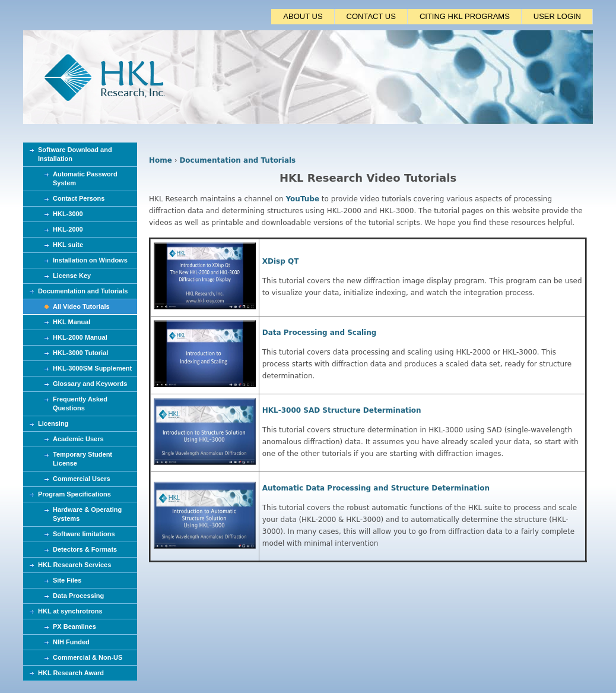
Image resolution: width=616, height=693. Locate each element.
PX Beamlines (74, 626)
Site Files (67, 580)
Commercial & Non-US (88, 657)
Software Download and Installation (75, 154)
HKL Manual (72, 322)
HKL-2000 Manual (80, 337)
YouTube (303, 199)
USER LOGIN (557, 16)
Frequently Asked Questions (80, 404)
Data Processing (78, 596)
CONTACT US (371, 16)
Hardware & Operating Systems (87, 514)
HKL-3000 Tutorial (80, 353)
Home (161, 160)
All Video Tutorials (81, 306)
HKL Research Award (71, 673)
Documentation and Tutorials (237, 160)
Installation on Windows (90, 260)
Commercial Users (82, 479)
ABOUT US (303, 16)
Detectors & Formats (85, 549)
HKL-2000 (68, 229)
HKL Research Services (74, 565)
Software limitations (84, 534)
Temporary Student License (82, 459)
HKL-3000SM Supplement (92, 368)
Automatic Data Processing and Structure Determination (376, 488)
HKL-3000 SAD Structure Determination (342, 410)
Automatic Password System (85, 178)
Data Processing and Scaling (320, 333)
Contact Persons (79, 198)
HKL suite (68, 245)
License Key (72, 276)
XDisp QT (281, 261)
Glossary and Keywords (90, 384)
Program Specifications (74, 494)
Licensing (53, 423)
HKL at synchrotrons (70, 611)
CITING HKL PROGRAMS (465, 16)
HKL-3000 (68, 214)
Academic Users (78, 439)
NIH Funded (71, 642)
